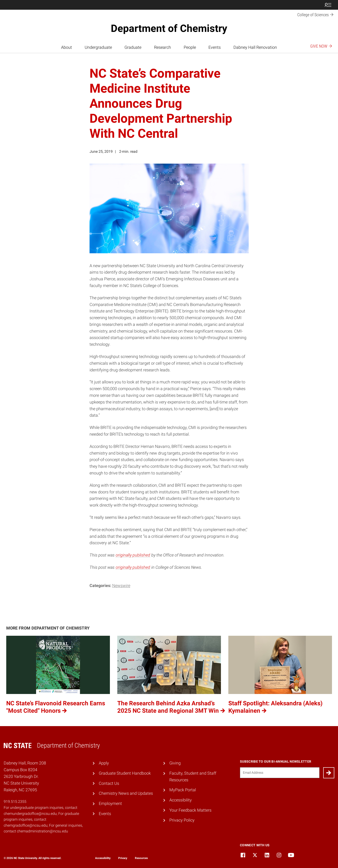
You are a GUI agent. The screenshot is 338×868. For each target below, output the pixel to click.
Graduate (133, 47)
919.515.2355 (15, 802)
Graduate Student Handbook (125, 773)
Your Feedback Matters (190, 810)
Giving (175, 763)
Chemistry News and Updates (126, 793)
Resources (141, 858)
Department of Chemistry (169, 28)
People (190, 47)
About (67, 47)
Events (215, 47)
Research (163, 47)
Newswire (121, 585)
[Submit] (329, 773)
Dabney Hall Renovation (255, 47)
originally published (133, 555)
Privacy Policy (182, 820)
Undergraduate (98, 47)
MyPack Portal (183, 790)
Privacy (123, 858)
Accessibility (181, 800)
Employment (110, 803)
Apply (104, 763)
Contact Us (109, 783)
